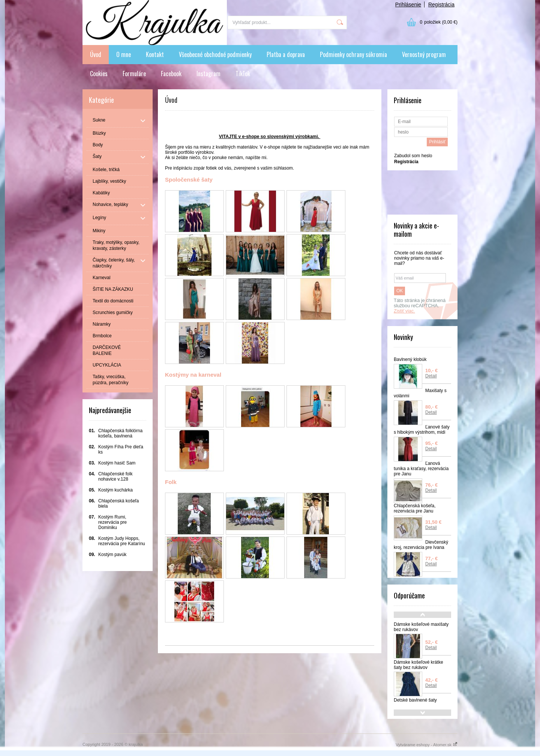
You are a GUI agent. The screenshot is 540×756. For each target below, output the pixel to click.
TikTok (243, 74)
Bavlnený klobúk (410, 359)
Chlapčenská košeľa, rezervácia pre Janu (415, 508)
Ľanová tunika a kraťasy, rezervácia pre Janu (421, 469)
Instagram (208, 74)
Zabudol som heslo (413, 156)
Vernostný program (424, 54)
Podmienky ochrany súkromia (353, 54)
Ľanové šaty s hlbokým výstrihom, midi (422, 430)
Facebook (171, 74)
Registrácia (441, 5)
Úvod (96, 54)
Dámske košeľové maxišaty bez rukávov (421, 627)
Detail (431, 376)
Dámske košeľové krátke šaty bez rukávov (418, 665)
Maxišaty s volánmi (420, 393)
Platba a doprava (286, 54)
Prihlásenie (408, 5)
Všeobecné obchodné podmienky (215, 54)
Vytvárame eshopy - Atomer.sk (427, 745)
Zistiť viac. (404, 311)
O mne (124, 54)
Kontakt (155, 54)
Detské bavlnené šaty (415, 700)
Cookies (99, 74)
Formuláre (134, 74)
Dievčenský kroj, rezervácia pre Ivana (421, 545)
